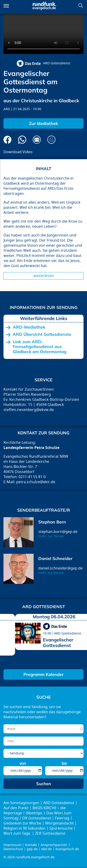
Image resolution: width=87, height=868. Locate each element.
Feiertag (62, 818)
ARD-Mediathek (29, 327)
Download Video (18, 152)
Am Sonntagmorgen (21, 803)
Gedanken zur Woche (22, 823)
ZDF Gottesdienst (50, 834)
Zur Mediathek (43, 123)
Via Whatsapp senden (22, 140)
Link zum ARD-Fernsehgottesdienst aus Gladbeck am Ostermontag (40, 347)
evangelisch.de (67, 849)
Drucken (51, 140)
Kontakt (31, 845)
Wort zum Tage (17, 834)
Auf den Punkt (16, 808)
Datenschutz (13, 849)
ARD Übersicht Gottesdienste (42, 334)
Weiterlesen (44, 276)
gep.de (32, 849)
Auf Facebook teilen (8, 140)
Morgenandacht (60, 823)
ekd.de (47, 849)
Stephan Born (52, 522)
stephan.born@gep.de (58, 532)
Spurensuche (61, 828)
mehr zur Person (51, 536)
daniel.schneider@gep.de (60, 568)
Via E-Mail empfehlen (37, 140)
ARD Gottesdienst (57, 63)
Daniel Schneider (55, 558)
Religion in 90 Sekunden (24, 828)
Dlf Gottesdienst (37, 818)
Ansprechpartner (54, 845)
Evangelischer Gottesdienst (58, 642)
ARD (7, 109)
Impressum (12, 845)
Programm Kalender (43, 674)
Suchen (81, 6)
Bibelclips (34, 813)
